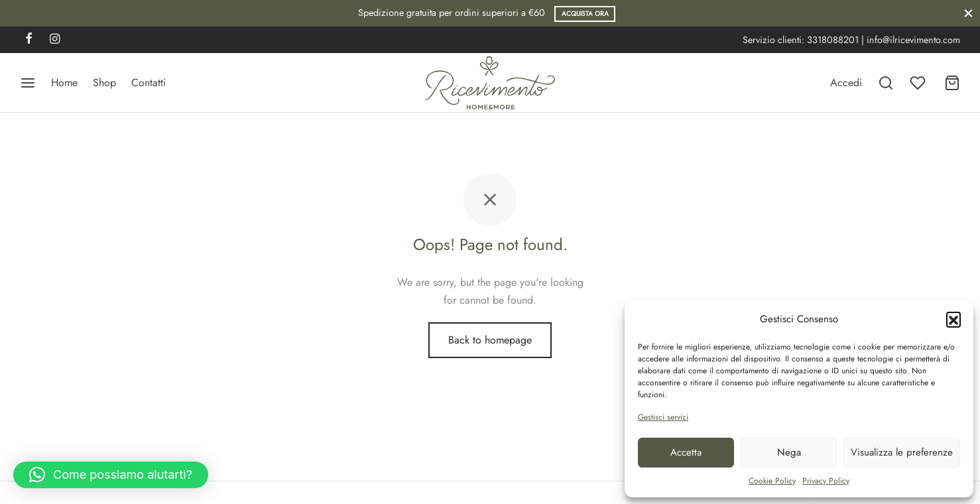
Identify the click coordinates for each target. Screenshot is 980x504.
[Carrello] (952, 83)
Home (64, 83)
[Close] (968, 13)
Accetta (686, 452)
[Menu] (28, 83)
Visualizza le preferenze (902, 452)
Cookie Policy (772, 481)
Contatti (149, 83)
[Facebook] (29, 40)
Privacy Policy (826, 481)
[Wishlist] (919, 83)
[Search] (886, 83)
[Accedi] (846, 83)
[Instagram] (55, 40)
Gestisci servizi (663, 417)
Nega (789, 452)
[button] (953, 319)
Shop (104, 83)
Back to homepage (490, 340)
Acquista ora (585, 14)
